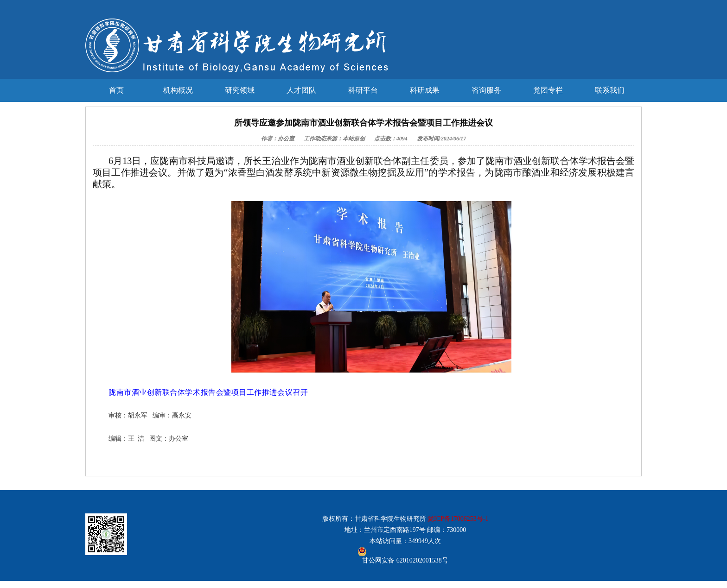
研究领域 (240, 90)
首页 (116, 90)
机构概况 (178, 90)
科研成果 (425, 90)
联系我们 (610, 90)
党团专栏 (548, 90)
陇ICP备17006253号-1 (458, 519)
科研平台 (363, 90)
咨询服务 (486, 90)
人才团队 (301, 90)
